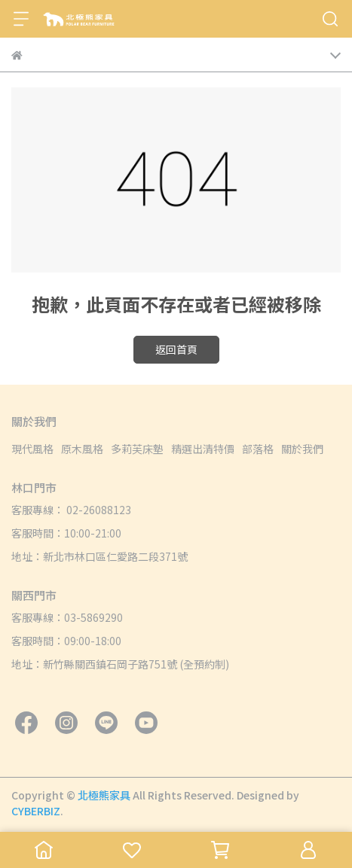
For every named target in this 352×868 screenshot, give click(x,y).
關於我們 (302, 449)
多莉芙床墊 (137, 449)
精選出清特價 (203, 449)
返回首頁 (176, 349)
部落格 (258, 449)
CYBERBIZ (36, 811)
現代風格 (32, 449)
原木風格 (82, 449)
